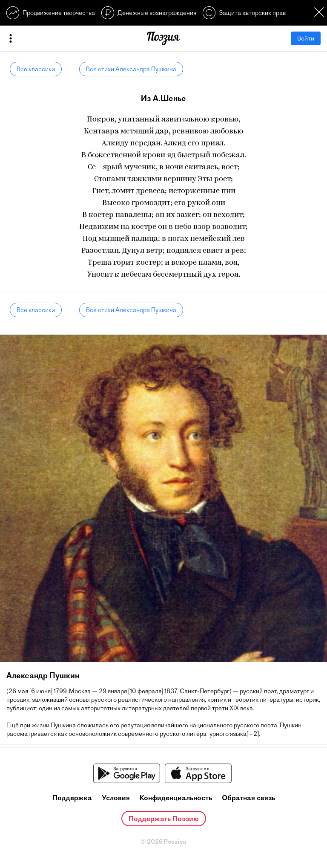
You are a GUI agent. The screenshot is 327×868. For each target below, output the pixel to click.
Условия (116, 798)
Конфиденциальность (176, 798)
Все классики (36, 69)
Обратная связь (248, 798)
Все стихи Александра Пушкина (131, 69)
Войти (306, 38)
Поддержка (72, 798)
